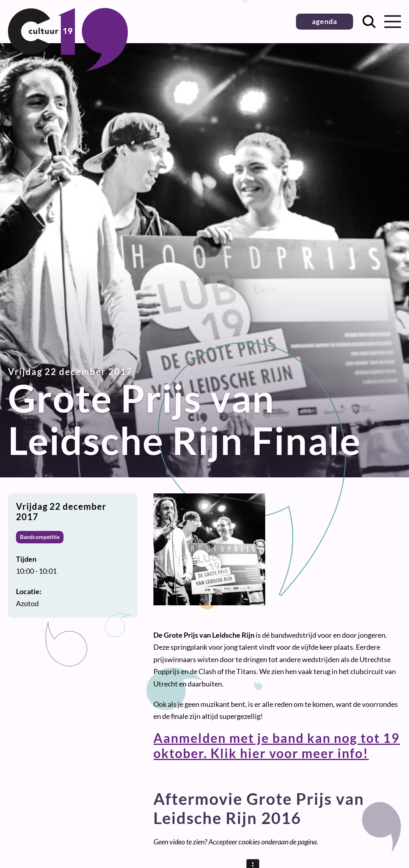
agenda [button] (325, 21)
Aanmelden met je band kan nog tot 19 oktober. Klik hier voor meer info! (277, 745)
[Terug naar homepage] (68, 68)
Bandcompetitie (40, 537)
